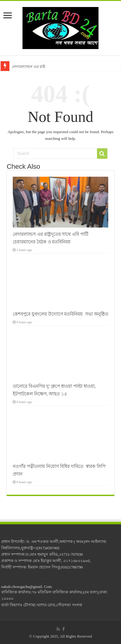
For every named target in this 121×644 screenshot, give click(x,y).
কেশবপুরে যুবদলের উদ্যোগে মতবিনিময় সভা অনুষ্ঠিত (60, 314)
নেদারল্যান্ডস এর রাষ (29, 67)
